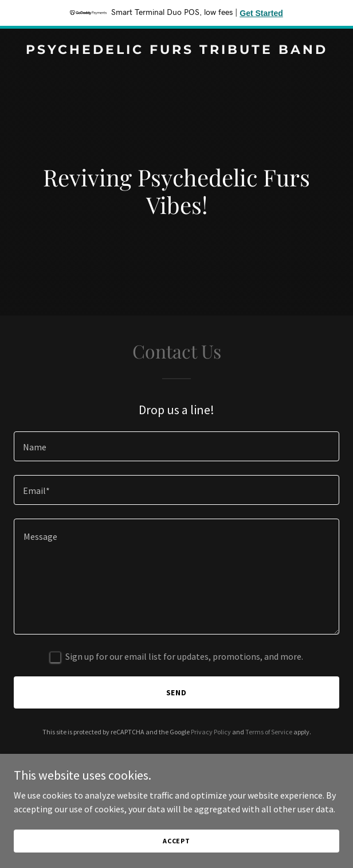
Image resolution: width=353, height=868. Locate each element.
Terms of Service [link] (269, 732)
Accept (176, 849)
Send (177, 692)
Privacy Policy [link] (211, 732)
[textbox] (176, 446)
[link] (176, 50)
